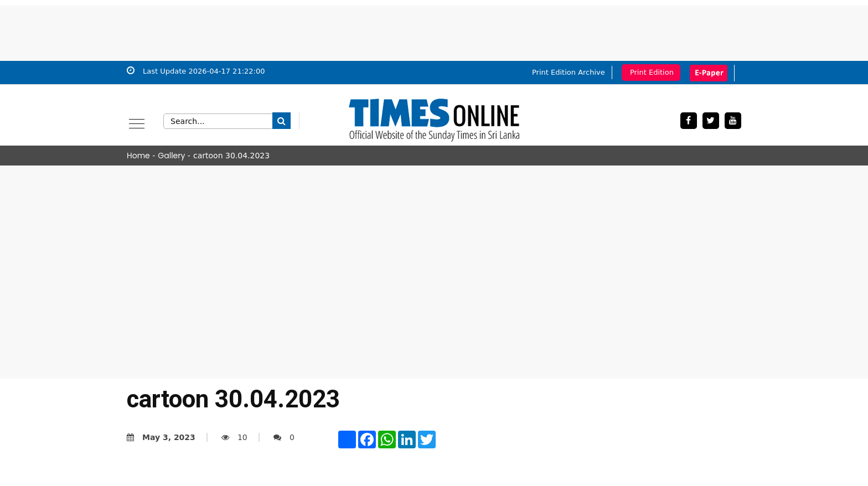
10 (234, 437)
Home (138, 156)
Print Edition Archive (569, 72)
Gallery (171, 156)
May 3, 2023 (161, 437)
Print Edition (652, 72)
